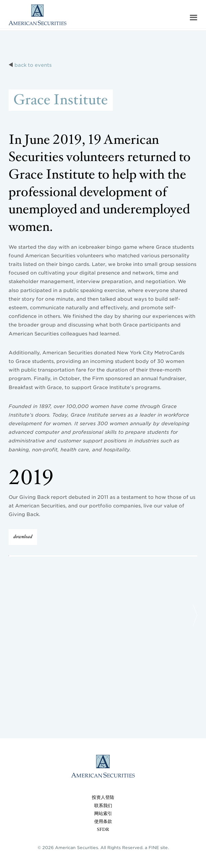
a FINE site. (157, 848)
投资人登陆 (103, 798)
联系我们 (103, 806)
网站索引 (103, 814)
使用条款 (103, 822)
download (23, 537)
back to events (33, 65)
